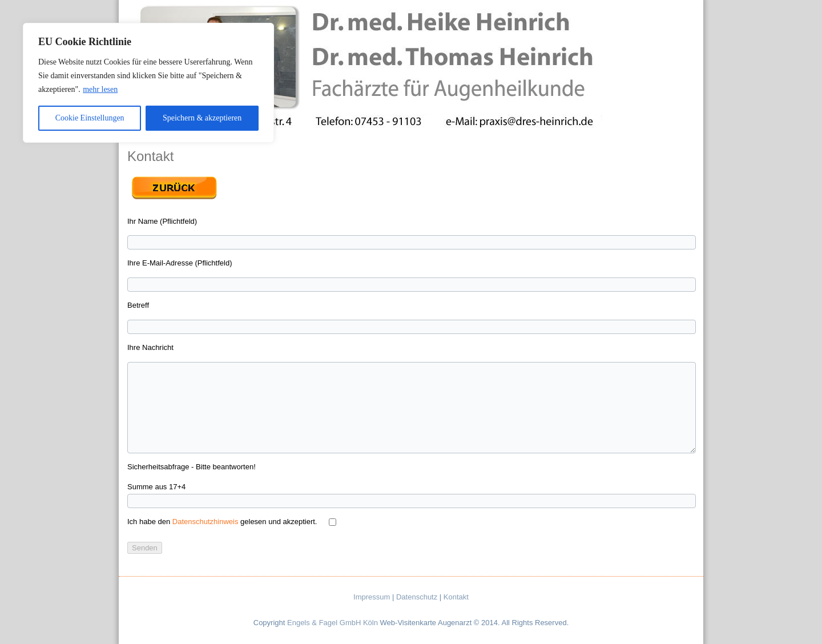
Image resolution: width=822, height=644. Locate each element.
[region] (148, 83)
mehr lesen (100, 89)
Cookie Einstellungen (90, 118)
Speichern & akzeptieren (202, 118)
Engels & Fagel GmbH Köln (333, 623)
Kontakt (456, 597)
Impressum (372, 597)
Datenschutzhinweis (205, 522)
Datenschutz (417, 597)
